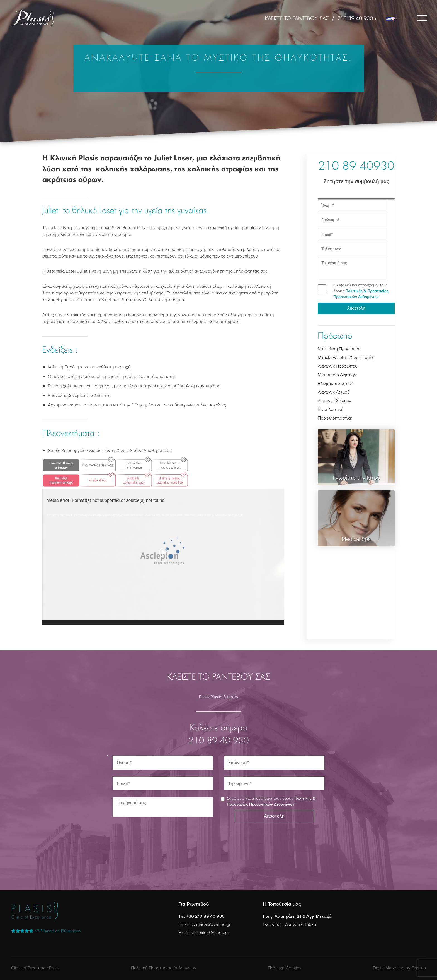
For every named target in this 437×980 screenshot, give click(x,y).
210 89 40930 (356, 167)
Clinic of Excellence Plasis (35, 968)
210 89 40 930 (219, 741)
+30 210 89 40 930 (206, 916)
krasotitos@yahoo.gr (210, 933)
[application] (163, 557)
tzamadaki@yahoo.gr (211, 924)
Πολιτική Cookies (285, 968)
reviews (46, 931)
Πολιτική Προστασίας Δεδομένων (164, 968)
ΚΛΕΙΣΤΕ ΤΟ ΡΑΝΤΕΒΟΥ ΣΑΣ (297, 19)
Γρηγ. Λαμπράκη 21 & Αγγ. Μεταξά (297, 916)
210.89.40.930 (355, 19)
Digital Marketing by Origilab (399, 968)
